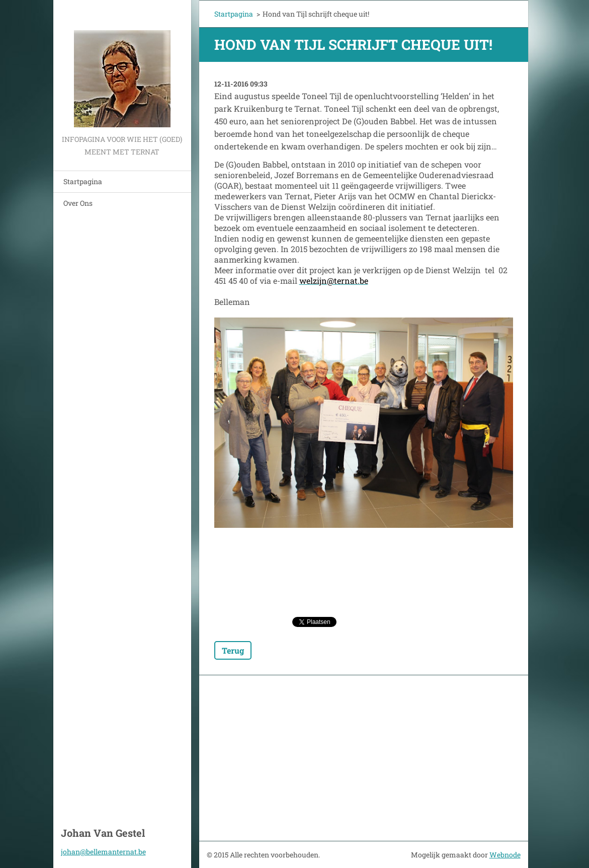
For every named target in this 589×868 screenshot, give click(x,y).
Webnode (505, 855)
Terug (233, 650)
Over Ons (78, 203)
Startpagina (83, 181)
